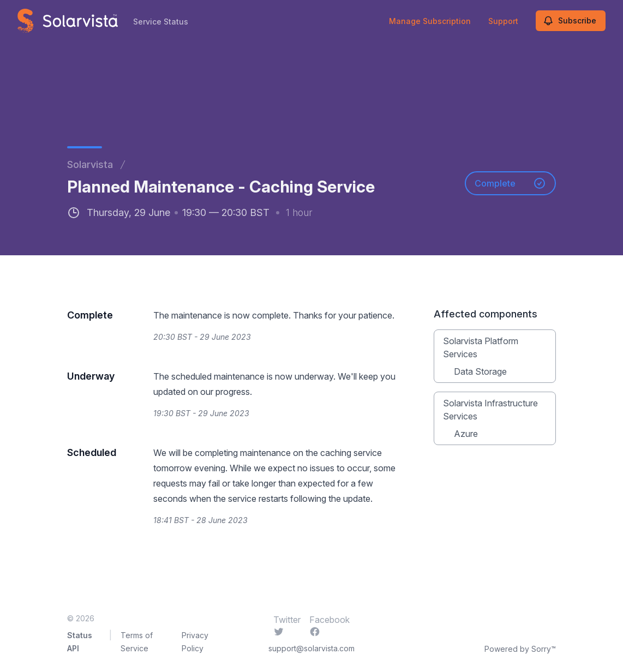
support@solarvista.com (311, 648)
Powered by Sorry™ (520, 649)
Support (503, 21)
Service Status (161, 22)
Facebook (330, 625)
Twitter (287, 625)
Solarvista (90, 164)
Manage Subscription (430, 21)
